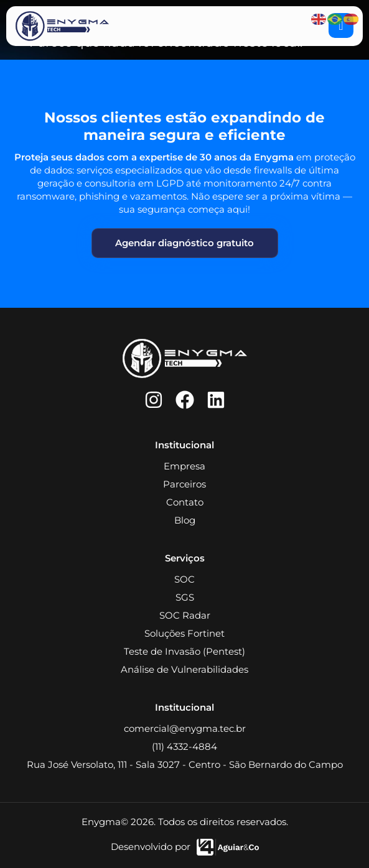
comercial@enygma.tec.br (185, 728)
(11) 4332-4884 (184, 746)
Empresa (184, 466)
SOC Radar (185, 615)
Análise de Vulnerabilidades (184, 669)
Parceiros (184, 484)
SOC (184, 579)
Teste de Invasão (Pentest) (184, 651)
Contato (185, 502)
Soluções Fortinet (184, 633)
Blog (185, 520)
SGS (185, 597)
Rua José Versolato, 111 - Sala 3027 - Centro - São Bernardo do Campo (185, 764)
